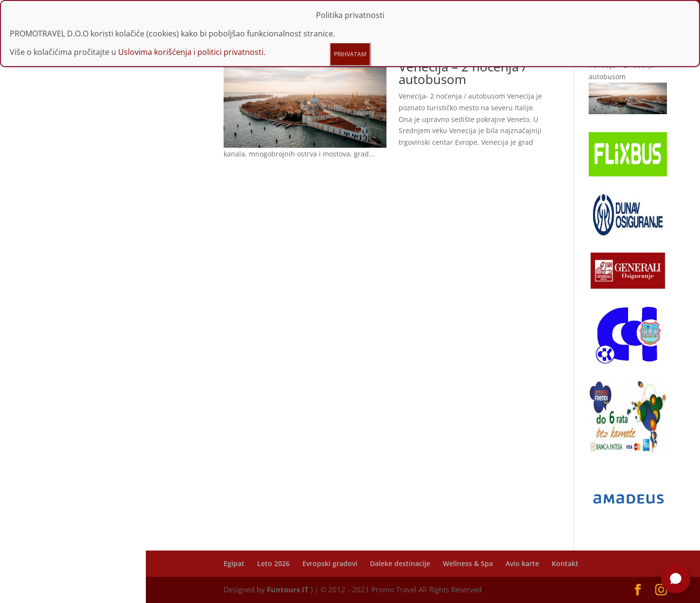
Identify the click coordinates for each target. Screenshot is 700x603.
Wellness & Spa (468, 563)
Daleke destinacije (400, 563)
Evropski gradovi (330, 563)
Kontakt (565, 563)
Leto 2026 (273, 563)
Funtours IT (288, 589)
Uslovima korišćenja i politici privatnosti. (192, 52)
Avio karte (522, 563)
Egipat (234, 563)
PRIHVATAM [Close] (350, 54)
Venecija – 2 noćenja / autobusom (463, 73)
